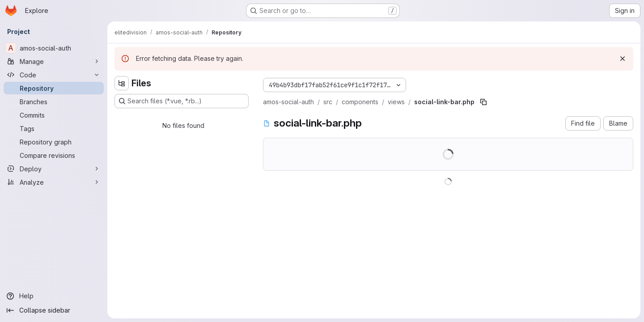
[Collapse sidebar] (54, 310)
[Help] (54, 296)
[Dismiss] (623, 59)
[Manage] (54, 61)
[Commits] (54, 115)
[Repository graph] (54, 142)
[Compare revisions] (54, 155)
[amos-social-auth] (54, 48)
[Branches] (54, 102)
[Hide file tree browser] (122, 83)
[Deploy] (54, 169)
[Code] (54, 75)
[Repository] (54, 88)
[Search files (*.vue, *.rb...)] (182, 101)
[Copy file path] (483, 102)
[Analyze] (54, 182)
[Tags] (54, 128)
